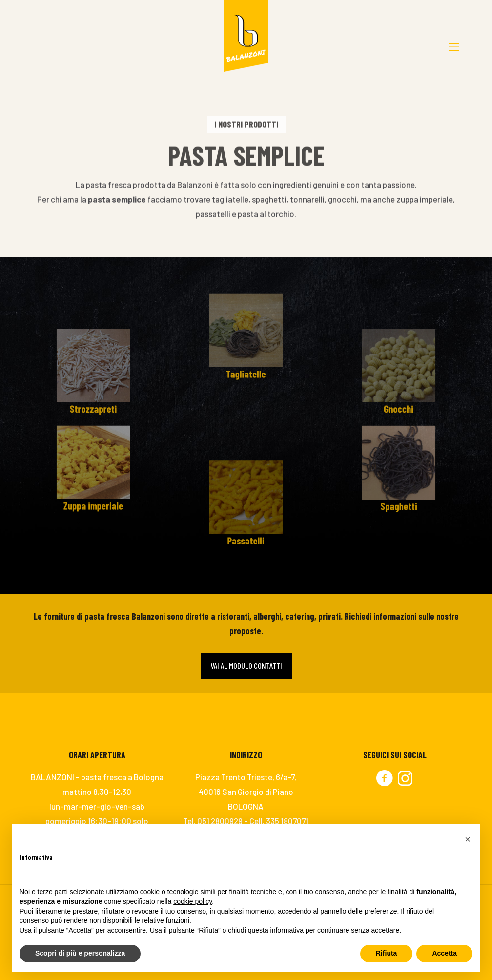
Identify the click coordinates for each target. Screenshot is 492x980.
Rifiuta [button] (387, 953)
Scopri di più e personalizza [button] (80, 953)
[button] (468, 839)
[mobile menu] (454, 46)
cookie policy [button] (193, 901)
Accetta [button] (444, 953)
